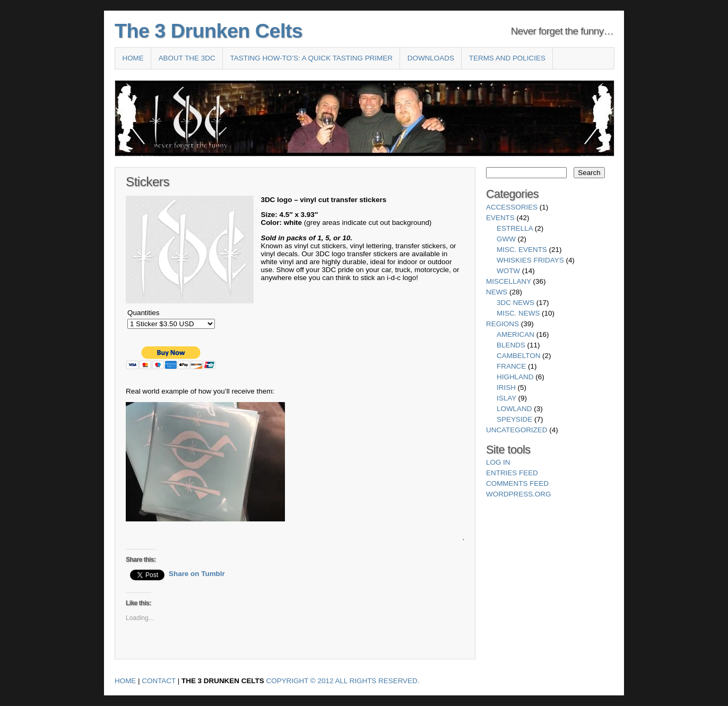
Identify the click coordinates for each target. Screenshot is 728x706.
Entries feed (512, 473)
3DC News (515, 303)
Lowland (514, 409)
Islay (506, 398)
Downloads (431, 58)
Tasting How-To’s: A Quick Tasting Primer (311, 58)
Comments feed (517, 483)
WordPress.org (518, 494)
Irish (506, 387)
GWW (506, 239)
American (515, 334)
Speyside (514, 419)
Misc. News (518, 313)
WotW (508, 271)
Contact (159, 681)
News (497, 292)
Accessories (512, 207)
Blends (511, 345)
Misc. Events (522, 250)
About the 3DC (187, 58)
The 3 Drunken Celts (209, 31)
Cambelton (518, 356)
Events (500, 218)
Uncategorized (517, 430)
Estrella (515, 228)
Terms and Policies (507, 58)
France (511, 366)
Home (133, 58)
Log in (498, 462)
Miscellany (509, 281)
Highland (515, 377)
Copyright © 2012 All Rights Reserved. (343, 681)
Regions (502, 324)
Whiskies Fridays (530, 260)
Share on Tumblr (197, 574)
